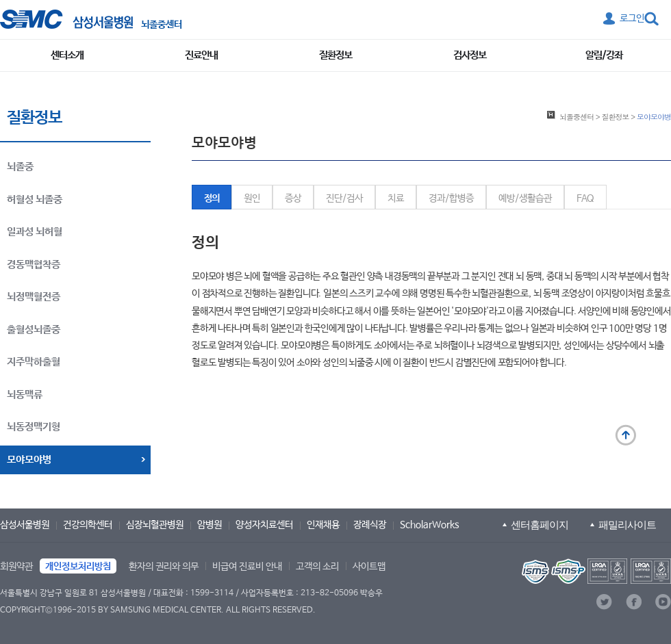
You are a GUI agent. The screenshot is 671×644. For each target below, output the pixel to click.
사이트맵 (369, 567)
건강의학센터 (88, 525)
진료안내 (201, 55)
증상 (293, 198)
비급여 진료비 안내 (247, 567)
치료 (396, 198)
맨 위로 (626, 435)
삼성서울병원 (25, 525)
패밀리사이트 (627, 525)
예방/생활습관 (525, 198)
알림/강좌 (604, 55)
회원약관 (16, 567)
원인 (252, 198)
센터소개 (67, 55)
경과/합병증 (451, 198)
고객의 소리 (317, 567)
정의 (212, 198)
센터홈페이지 (540, 525)
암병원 (210, 525)
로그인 (632, 18)
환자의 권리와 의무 (164, 567)
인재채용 (323, 525)
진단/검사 (344, 198)
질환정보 (335, 55)
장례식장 (370, 525)
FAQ (585, 198)
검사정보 (470, 55)
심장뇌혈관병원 (155, 525)
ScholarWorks (430, 525)
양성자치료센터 (264, 525)
